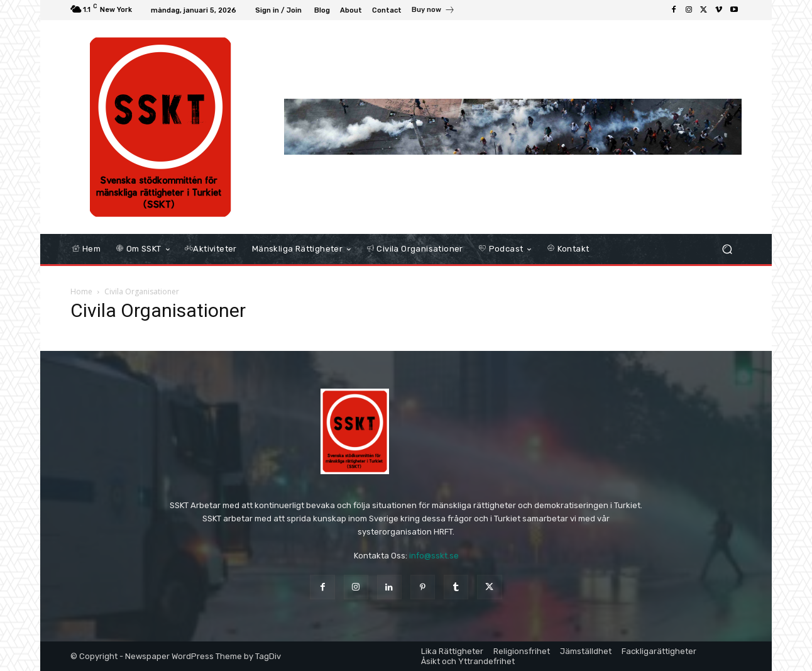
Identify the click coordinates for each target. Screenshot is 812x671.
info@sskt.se (434, 556)
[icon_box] (433, 11)
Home (81, 291)
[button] (727, 249)
